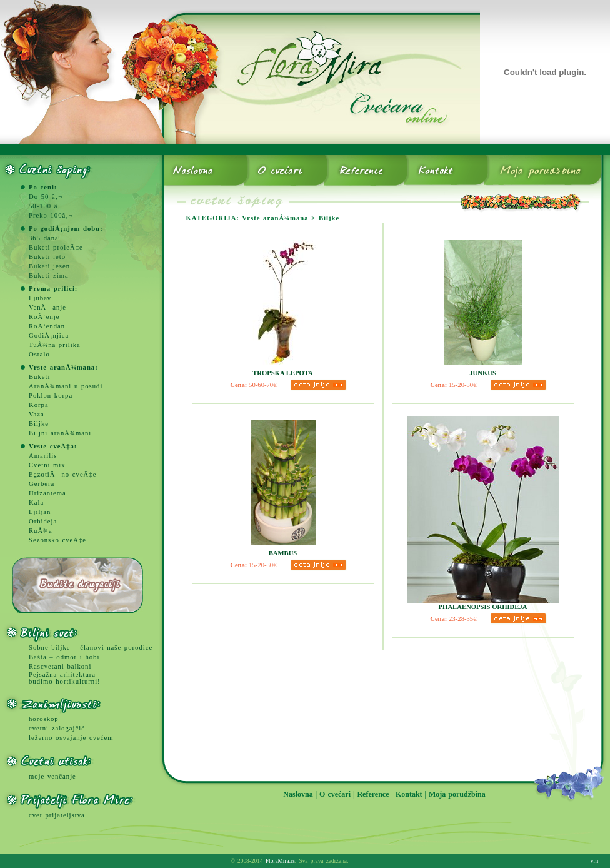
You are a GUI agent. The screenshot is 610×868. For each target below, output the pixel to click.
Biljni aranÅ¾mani (60, 433)
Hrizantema (47, 493)
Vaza (37, 414)
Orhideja (43, 521)
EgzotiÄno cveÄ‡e (62, 474)
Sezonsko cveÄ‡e (57, 540)
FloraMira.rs (280, 861)
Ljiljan (40, 512)
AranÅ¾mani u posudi (66, 386)
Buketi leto (47, 257)
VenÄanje (47, 307)
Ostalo (39, 354)
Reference (373, 794)
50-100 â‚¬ (47, 206)
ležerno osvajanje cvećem (71, 738)
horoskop (44, 719)
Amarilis (43, 456)
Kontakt (409, 794)
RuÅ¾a (41, 531)
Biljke (39, 424)
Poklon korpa (51, 396)
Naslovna (298, 794)
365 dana (44, 238)
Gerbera (42, 484)
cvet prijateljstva (57, 815)
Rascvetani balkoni (60, 666)
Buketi (39, 377)
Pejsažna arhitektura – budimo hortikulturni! (66, 678)
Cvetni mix (47, 465)
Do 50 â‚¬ (46, 197)
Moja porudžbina (457, 794)
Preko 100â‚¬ (51, 215)
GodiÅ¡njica (49, 336)
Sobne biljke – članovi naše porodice (91, 648)
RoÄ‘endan (47, 326)
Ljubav (40, 298)
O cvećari (335, 794)
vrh (594, 861)
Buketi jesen (49, 266)
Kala (36, 502)
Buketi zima (49, 275)
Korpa (39, 405)
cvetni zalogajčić (57, 728)
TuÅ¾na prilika (55, 345)
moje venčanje (52, 776)
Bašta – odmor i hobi (64, 657)
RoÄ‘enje (44, 317)
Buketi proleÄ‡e (56, 247)
